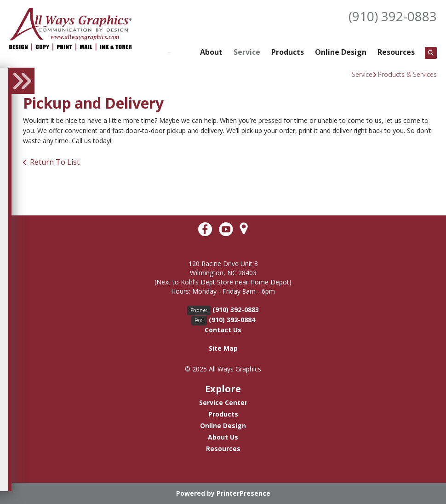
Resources (396, 52)
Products (288, 52)
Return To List (55, 162)
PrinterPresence (243, 493)
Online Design (341, 52)
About (211, 52)
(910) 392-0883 (393, 16)
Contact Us (223, 330)
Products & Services (407, 74)
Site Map (223, 348)
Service (247, 52)
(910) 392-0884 (232, 320)
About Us (223, 437)
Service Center (223, 403)
